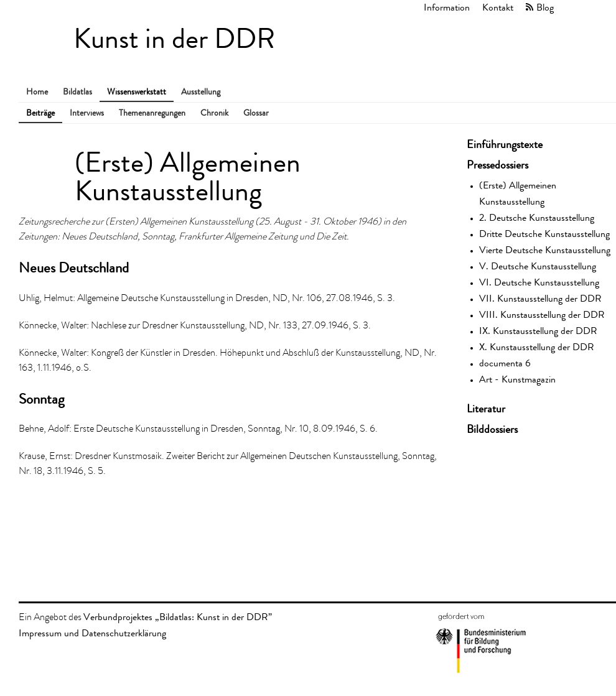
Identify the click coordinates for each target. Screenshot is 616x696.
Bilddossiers (492, 429)
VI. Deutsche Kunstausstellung (539, 282)
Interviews (87, 113)
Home (37, 92)
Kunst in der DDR (174, 39)
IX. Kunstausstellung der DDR (538, 331)
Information (447, 7)
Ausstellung (201, 92)
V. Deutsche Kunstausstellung (538, 266)
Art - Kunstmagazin (517, 379)
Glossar (256, 113)
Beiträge (40, 113)
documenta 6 (505, 363)
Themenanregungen (152, 113)
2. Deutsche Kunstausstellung (537, 217)
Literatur (486, 409)
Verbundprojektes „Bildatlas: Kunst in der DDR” (178, 617)
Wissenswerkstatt (137, 92)
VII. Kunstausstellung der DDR (540, 298)
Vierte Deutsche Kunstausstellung (545, 250)
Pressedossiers (497, 165)
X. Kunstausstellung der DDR (537, 347)
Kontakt (498, 7)
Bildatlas (77, 92)
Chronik (214, 113)
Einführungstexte (505, 144)
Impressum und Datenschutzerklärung (92, 633)
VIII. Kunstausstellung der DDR (542, 314)
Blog (545, 7)
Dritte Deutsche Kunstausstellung (544, 234)
